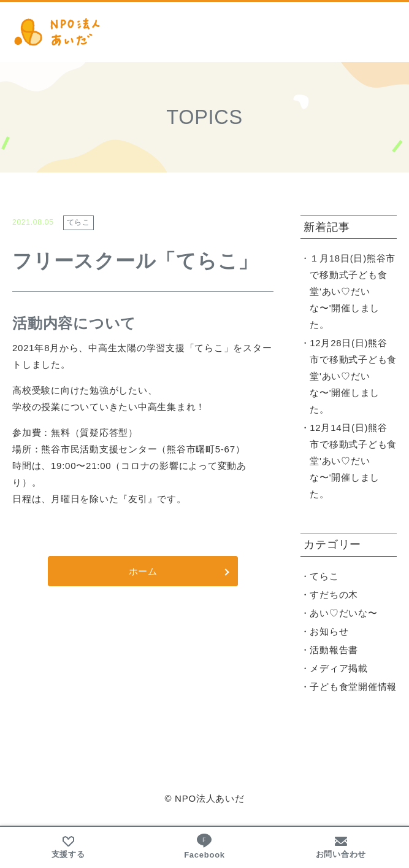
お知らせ (329, 631)
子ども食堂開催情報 (353, 687)
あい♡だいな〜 (343, 613)
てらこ (324, 576)
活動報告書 (334, 650)
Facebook (204, 846)
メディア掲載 (339, 668)
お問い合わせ (341, 848)
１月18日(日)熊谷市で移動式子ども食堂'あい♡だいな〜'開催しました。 (353, 291)
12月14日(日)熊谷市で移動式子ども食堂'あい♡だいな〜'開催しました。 (353, 461)
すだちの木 (334, 595)
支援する (68, 847)
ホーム (143, 571)
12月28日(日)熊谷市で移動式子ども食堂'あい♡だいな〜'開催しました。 (353, 376)
